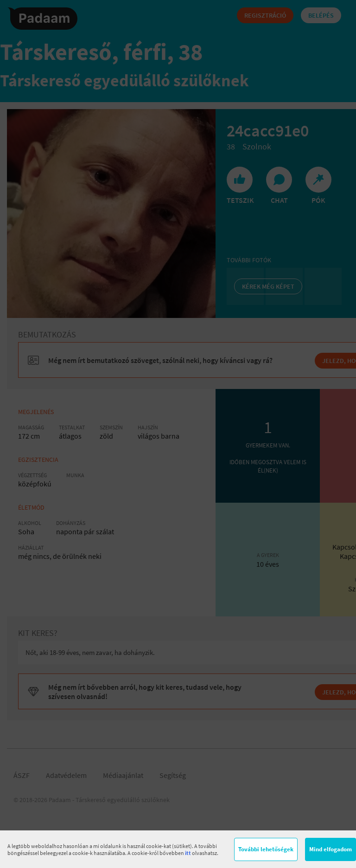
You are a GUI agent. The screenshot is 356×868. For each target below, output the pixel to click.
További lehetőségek (266, 849)
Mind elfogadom (331, 849)
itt (188, 853)
